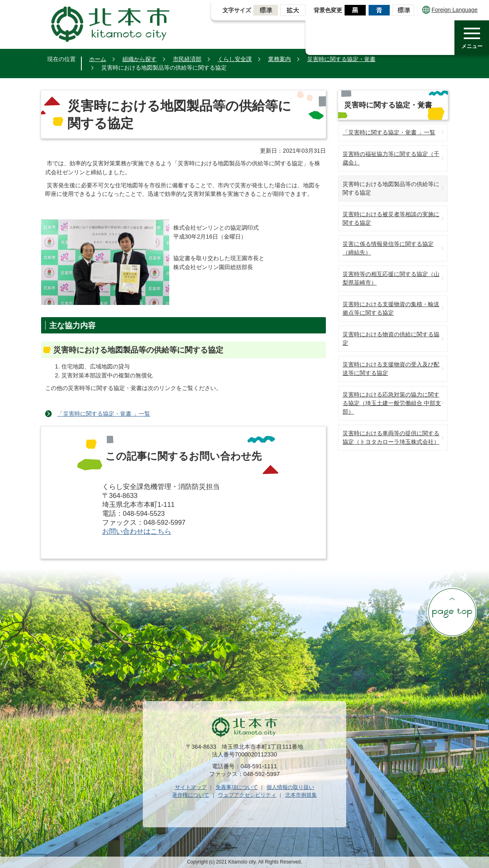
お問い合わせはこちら (137, 532)
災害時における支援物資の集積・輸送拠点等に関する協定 (391, 308)
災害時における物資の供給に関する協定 (391, 339)
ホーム (98, 59)
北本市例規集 (301, 795)
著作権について (191, 795)
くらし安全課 (235, 59)
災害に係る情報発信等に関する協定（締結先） (388, 248)
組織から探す (140, 59)
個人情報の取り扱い (290, 787)
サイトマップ (191, 787)
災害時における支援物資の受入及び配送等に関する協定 (391, 369)
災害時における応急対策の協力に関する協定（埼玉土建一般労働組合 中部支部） (392, 403)
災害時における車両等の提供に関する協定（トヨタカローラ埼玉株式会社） (391, 437)
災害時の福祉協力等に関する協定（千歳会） (391, 158)
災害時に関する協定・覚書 (341, 59)
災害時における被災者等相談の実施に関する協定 (391, 218)
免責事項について (237, 787)
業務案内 (279, 59)
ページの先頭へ (452, 612)
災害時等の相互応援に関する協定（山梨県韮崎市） (391, 278)
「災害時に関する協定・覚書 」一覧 (104, 414)
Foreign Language (450, 10)
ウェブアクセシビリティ (247, 795)
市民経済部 (187, 59)
